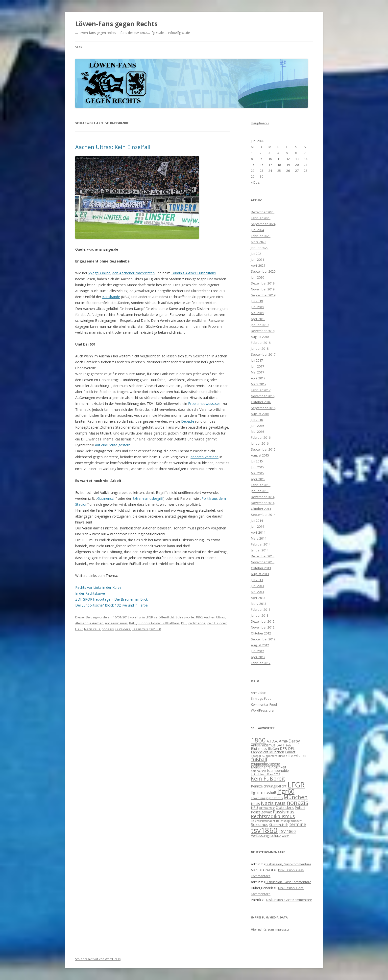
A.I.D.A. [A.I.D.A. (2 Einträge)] (272, 741)
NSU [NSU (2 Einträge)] (254, 808)
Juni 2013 (257, 586)
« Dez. (255, 182)
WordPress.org (262, 710)
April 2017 (258, 378)
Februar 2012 (261, 663)
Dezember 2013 (263, 556)
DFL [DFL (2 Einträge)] (291, 749)
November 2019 (263, 289)
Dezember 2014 (263, 497)
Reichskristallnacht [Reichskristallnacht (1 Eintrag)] (263, 821)
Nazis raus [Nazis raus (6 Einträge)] (273, 803)
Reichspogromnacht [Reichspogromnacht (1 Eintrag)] (289, 821)
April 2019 (258, 319)
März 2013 (259, 604)
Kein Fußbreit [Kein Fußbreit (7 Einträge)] (268, 778)
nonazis (108, 629)
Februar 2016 (261, 437)
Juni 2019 (257, 307)
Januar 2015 (260, 491)
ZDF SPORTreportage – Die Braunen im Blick (111, 599)
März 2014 (259, 538)
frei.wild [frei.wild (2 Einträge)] (294, 755)
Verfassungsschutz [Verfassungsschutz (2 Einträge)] (266, 836)
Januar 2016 (260, 443)
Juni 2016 (257, 426)
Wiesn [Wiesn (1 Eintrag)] (286, 836)
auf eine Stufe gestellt (112, 445)
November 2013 (263, 562)
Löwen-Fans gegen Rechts (116, 24)
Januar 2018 (260, 348)
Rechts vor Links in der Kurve (98, 587)
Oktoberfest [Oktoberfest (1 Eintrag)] (267, 808)
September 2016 (263, 408)
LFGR (149, 617)
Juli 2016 (257, 420)
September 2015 (263, 449)
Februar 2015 (261, 485)
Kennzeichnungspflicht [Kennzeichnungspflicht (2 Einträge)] (269, 786)
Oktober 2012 (261, 633)
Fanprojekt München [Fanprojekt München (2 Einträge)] (267, 752)
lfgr (139, 617)
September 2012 (263, 639)
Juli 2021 (257, 254)
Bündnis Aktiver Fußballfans (194, 273)
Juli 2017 (257, 360)
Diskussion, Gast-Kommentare (288, 864)
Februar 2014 (261, 544)
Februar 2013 (261, 610)
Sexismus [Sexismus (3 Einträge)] (260, 825)
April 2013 (258, 598)
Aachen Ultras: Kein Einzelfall (113, 147)
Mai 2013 (257, 592)
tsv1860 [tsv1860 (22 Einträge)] (264, 830)
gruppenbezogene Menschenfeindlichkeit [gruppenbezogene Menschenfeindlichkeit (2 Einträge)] (269, 765)
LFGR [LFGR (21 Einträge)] (296, 785)
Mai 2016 (257, 432)
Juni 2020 (257, 277)
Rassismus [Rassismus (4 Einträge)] (284, 812)
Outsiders (123, 629)
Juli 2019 (257, 301)
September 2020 (263, 271)
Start (80, 47)
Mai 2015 (257, 473)
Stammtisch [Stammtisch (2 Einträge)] (279, 825)
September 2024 (263, 224)
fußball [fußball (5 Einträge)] (259, 760)
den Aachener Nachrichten (133, 273)
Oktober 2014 (261, 509)
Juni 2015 (257, 467)
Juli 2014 (257, 521)
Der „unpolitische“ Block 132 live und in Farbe (111, 605)
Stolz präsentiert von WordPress (98, 959)
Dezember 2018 (263, 331)
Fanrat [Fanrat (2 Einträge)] (290, 752)
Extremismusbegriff (148, 498)
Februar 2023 (261, 236)
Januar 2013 (260, 615)
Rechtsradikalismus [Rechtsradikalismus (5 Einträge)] (273, 816)
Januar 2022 (260, 248)
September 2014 (263, 515)
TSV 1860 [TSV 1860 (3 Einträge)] (287, 831)
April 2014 (258, 532)
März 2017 (259, 384)
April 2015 (258, 479)
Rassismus (140, 629)
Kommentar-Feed (264, 704)
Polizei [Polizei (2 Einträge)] (300, 808)
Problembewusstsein (205, 403)
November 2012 (263, 627)
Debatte (188, 421)
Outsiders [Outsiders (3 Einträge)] (285, 807)
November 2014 (263, 503)
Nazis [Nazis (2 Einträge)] (255, 804)
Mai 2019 (257, 313)
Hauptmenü (260, 123)
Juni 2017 (257, 366)
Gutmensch (106, 498)
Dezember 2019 (263, 283)
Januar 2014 (260, 550)
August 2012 (260, 645)
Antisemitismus (116, 623)
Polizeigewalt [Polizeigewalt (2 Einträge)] (261, 812)
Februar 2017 (261, 390)
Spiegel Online (99, 273)
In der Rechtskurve (90, 593)
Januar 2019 (260, 325)
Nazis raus (92, 629)
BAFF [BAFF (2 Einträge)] (281, 745)
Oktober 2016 (261, 402)
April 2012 (258, 657)
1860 (199, 617)
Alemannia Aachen (89, 623)
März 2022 (259, 242)
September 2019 (263, 295)
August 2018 (260, 337)
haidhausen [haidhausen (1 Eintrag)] (258, 771)
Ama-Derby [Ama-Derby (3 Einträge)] (289, 741)
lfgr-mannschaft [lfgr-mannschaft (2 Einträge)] (264, 792)
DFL (184, 623)
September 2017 (263, 354)
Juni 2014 (257, 526)
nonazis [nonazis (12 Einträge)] (297, 803)
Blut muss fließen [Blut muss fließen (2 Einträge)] (265, 749)
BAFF (133, 623)
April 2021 (258, 265)
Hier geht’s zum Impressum (271, 929)
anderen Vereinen (205, 457)
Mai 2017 (257, 372)
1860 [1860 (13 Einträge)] (258, 740)
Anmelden (259, 693)
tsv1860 (155, 629)
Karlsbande (111, 297)
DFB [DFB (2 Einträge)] (283, 749)
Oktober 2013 (261, 568)
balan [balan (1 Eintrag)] (290, 745)
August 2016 (260, 414)
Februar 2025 (261, 218)
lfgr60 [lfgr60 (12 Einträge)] (286, 791)
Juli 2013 (257, 580)
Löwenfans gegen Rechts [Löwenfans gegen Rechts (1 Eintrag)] (267, 798)
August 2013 (260, 574)
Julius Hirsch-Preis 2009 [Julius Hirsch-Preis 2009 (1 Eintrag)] (266, 774)
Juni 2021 (257, 260)
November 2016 (263, 396)
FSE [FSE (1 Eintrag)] (304, 756)
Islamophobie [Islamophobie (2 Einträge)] (278, 771)
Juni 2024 (257, 230)
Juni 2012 (257, 651)
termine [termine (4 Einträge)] (298, 824)
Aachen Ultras (214, 617)
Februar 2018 (261, 343)
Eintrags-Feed (261, 698)
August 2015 (260, 455)
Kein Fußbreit (217, 623)
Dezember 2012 (263, 621)
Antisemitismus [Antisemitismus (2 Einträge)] (263, 745)
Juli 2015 (257, 461)
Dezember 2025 (263, 212)
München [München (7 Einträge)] (296, 797)
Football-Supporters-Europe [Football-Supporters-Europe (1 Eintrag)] (269, 756)
